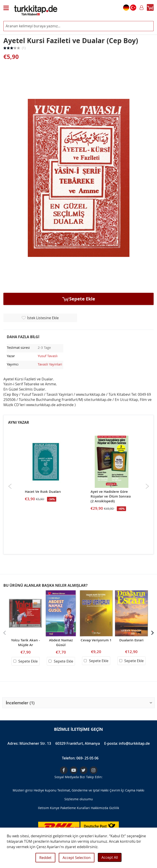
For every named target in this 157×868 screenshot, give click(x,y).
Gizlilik (114, 808)
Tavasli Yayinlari (50, 364)
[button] (78, 703)
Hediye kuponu (45, 790)
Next (147, 486)
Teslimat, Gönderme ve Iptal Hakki (83, 790)
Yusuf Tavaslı (48, 356)
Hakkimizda (100, 808)
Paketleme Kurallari (75, 808)
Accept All (110, 857)
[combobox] (78, 26)
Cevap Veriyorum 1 (96, 640)
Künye (55, 808)
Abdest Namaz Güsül (61, 642)
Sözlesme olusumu (79, 799)
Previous (10, 486)
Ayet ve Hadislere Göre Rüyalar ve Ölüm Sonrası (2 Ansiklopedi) (111, 496)
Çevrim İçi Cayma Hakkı (127, 790)
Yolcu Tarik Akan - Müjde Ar (26, 642)
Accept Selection (77, 858)
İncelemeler (20, 703)
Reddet (45, 858)
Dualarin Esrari (131, 640)
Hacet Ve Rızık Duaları (43, 492)
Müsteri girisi (23, 790)
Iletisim (43, 808)
